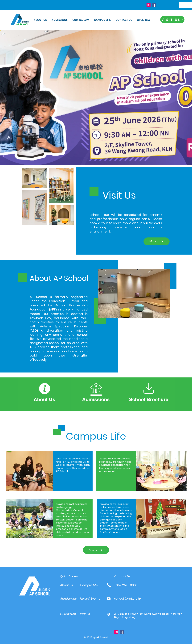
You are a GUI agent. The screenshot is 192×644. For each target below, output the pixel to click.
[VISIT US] (172, 20)
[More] (157, 241)
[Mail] (109, 599)
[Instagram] (149, 5)
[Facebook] (154, 5)
